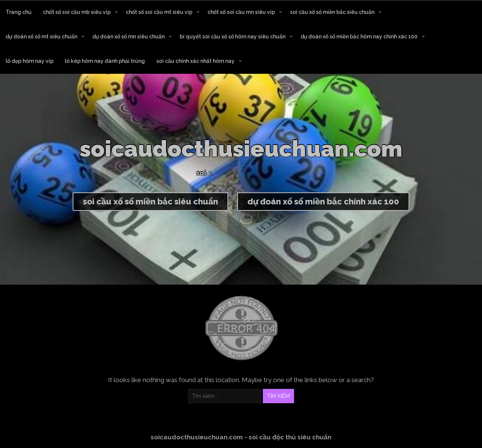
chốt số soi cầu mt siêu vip (159, 12)
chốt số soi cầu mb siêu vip (77, 12)
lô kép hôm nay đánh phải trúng (105, 61)
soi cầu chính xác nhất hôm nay (195, 61)
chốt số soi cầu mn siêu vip (241, 12)
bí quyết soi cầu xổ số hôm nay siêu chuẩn (233, 37)
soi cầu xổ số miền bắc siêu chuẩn (332, 12)
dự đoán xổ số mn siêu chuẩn (128, 37)
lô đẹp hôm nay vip (30, 61)
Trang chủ (19, 12)
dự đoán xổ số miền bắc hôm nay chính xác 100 (359, 37)
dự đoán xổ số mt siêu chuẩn (41, 37)
